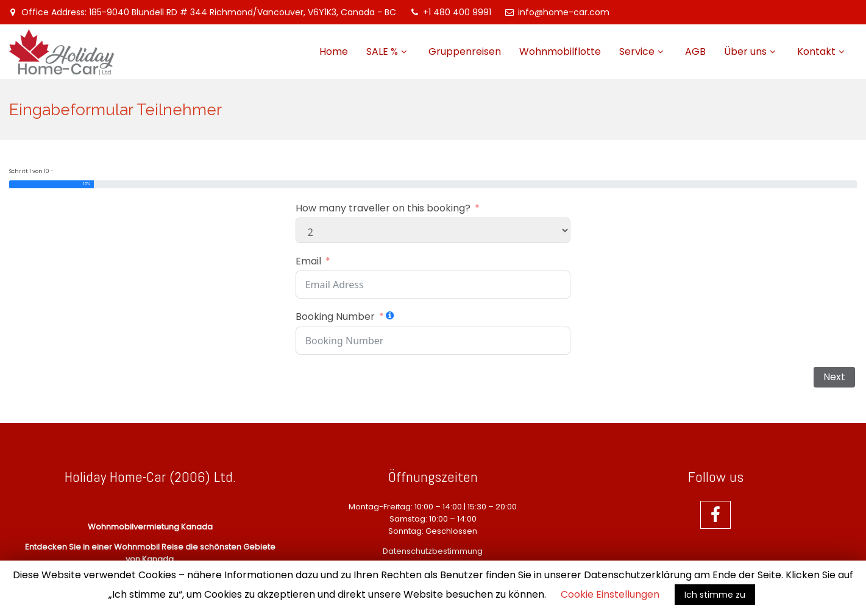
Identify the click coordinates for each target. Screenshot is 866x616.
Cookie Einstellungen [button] (610, 594)
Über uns (745, 51)
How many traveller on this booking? (383, 208)
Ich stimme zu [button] (715, 595)
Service (637, 51)
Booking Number (335, 317)
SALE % (382, 51)
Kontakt (816, 51)
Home (334, 51)
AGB (695, 51)
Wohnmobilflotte (560, 51)
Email (308, 261)
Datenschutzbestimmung (433, 551)
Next (834, 377)
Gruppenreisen (465, 51)
